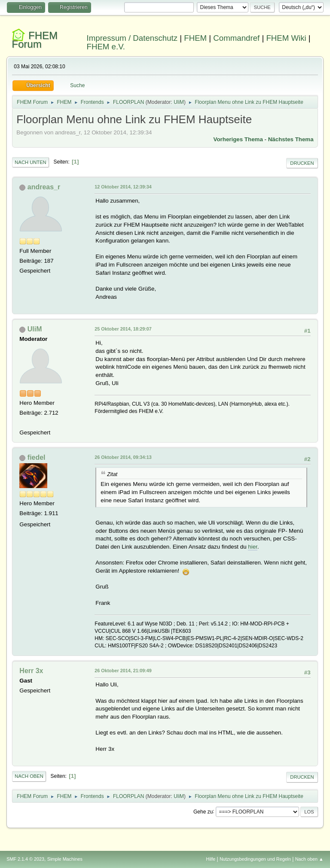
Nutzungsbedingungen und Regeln (255, 859)
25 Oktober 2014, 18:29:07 (123, 329)
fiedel (37, 457)
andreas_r (44, 187)
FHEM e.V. (106, 47)
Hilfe (211, 859)
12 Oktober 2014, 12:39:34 (123, 187)
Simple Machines (65, 859)
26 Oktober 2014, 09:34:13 (123, 457)
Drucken (302, 163)
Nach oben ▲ (309, 859)
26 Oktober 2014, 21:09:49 (123, 671)
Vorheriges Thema (238, 139)
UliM (179, 102)
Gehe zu (203, 811)
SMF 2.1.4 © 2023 (25, 859)
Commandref (236, 38)
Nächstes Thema (291, 139)
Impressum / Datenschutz (132, 38)
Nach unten (30, 162)
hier (253, 547)
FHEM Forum (35, 40)
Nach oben (29, 776)
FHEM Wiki (286, 38)
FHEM (195, 38)
